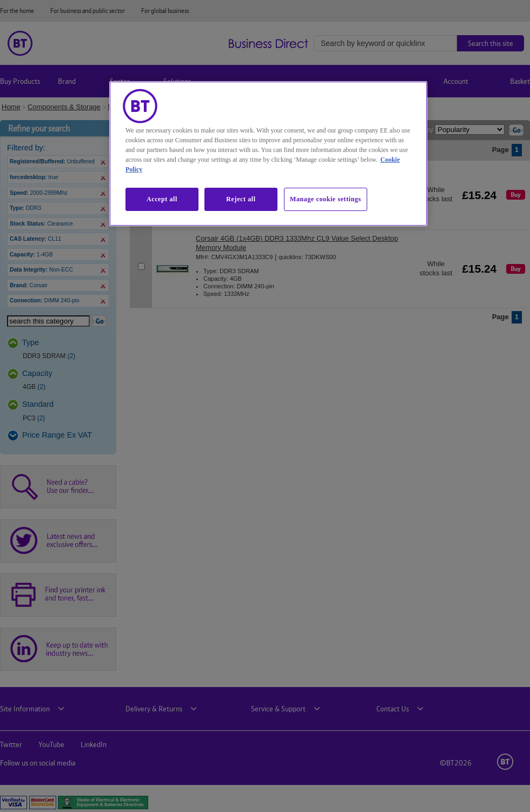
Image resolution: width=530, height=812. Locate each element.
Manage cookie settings (326, 199)
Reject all (241, 199)
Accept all (162, 199)
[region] (268, 154)
